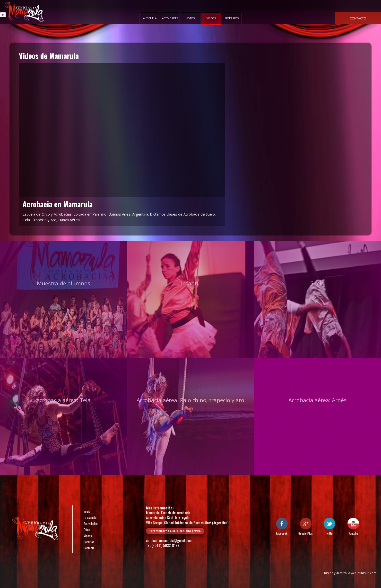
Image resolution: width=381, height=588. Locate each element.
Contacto (358, 18)
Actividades (170, 18)
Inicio (87, 511)
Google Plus (306, 533)
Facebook (282, 533)
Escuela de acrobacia (24, 12)
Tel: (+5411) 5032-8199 (163, 545)
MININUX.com (367, 573)
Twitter (329, 533)
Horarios (232, 18)
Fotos (190, 18)
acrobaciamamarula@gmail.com (169, 540)
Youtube (353, 533)
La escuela (149, 18)
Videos (211, 18)
